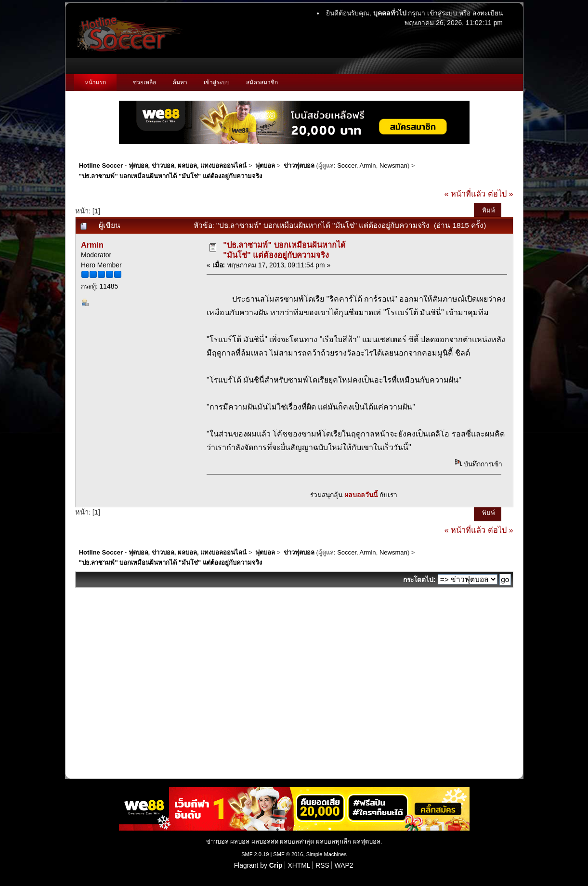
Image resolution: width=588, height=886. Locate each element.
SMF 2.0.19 (255, 854)
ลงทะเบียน (488, 13)
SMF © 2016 (288, 854)
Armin (368, 165)
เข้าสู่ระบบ (442, 13)
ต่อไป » (501, 194)
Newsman (393, 165)
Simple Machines (327, 854)
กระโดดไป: (419, 580)
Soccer (347, 165)
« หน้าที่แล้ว (465, 194)
